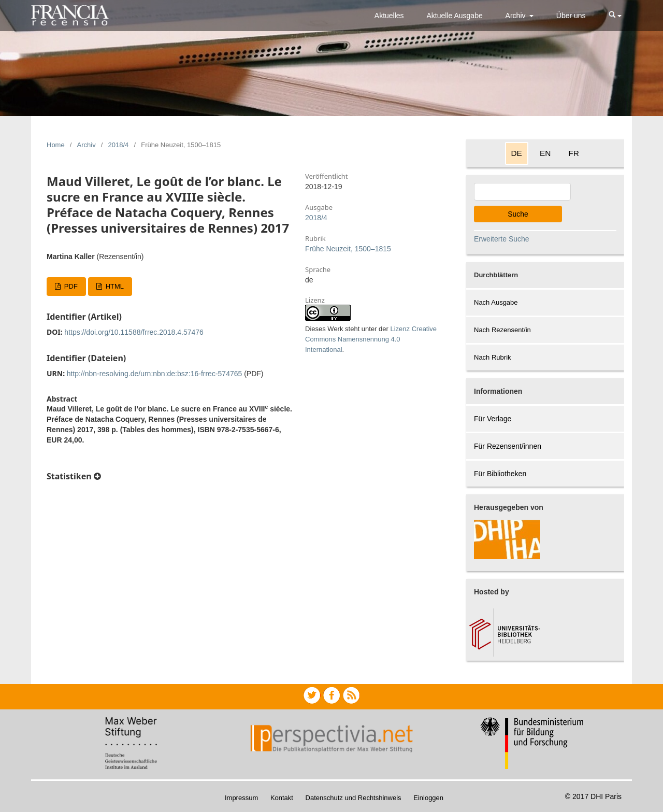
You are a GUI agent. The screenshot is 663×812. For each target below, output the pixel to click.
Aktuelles (389, 16)
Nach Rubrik (493, 357)
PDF (70, 286)
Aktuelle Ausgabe (455, 16)
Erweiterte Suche (502, 239)
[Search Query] (522, 192)
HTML (114, 286)
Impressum (241, 798)
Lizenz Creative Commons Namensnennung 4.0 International (371, 339)
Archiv (517, 16)
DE (517, 153)
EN (545, 153)
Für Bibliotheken (500, 474)
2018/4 (119, 145)
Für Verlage (493, 419)
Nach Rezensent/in (502, 330)
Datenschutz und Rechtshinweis (354, 798)
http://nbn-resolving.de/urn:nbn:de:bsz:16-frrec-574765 (155, 374)
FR (574, 153)
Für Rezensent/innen (508, 446)
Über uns (571, 16)
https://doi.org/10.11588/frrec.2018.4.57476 (134, 332)
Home (56, 145)
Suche (518, 214)
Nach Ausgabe (496, 302)
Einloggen (428, 798)
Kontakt (282, 798)
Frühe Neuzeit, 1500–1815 (348, 249)
